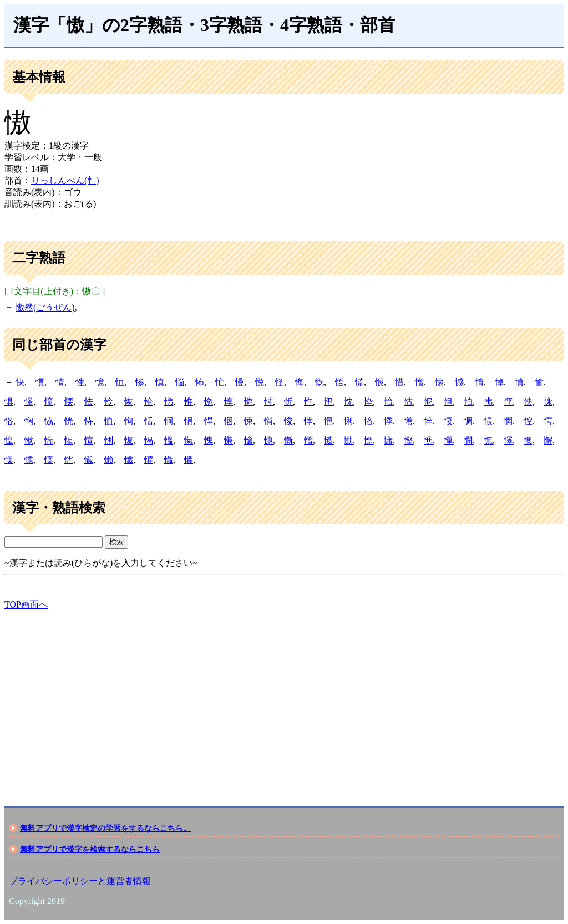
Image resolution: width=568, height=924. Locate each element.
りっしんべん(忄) (65, 180)
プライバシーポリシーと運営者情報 (80, 881)
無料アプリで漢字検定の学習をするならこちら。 (105, 828)
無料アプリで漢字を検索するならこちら (90, 849)
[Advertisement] (284, 698)
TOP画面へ (26, 604)
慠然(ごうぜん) (45, 307)
